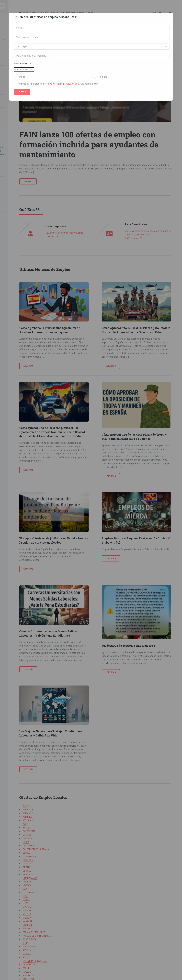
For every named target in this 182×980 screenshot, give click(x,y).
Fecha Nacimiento (22, 64)
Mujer (22, 77)
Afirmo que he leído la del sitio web (58, 84)
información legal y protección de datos (63, 84)
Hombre (103, 77)
